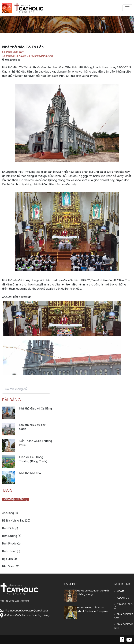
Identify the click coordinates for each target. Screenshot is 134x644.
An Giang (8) (10, 513)
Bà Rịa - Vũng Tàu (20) (16, 521)
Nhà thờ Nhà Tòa (30, 473)
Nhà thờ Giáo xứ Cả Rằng (36, 409)
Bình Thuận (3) (11, 551)
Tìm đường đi (12, 60)
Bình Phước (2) (11, 544)
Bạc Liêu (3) (9, 559)
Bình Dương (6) (12, 536)
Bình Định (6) (10, 528)
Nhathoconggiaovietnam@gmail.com (26, 611)
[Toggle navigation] (127, 8)
